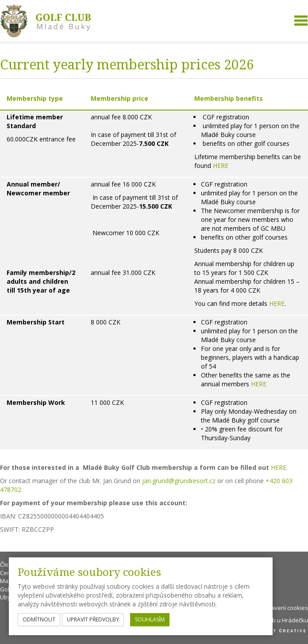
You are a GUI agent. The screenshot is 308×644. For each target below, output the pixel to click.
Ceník (8, 573)
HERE (221, 166)
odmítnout (39, 619)
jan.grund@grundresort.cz (179, 481)
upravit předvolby (93, 619)
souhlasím (150, 619)
